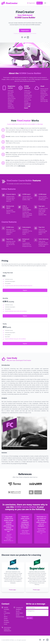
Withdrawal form (8, 631)
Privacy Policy (7, 629)
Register (25, 290)
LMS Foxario (22, 166)
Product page (13, 590)
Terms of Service (7, 627)
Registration (25, 30)
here (22, 128)
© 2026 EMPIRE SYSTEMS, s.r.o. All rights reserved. (14, 640)
